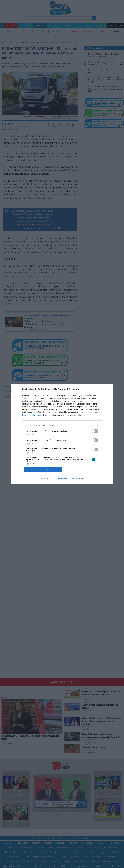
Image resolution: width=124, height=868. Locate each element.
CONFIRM (43, 469)
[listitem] (62, 425)
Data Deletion (47, 479)
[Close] (108, 389)
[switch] (95, 431)
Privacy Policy (77, 479)
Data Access (62, 479)
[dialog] (62, 434)
